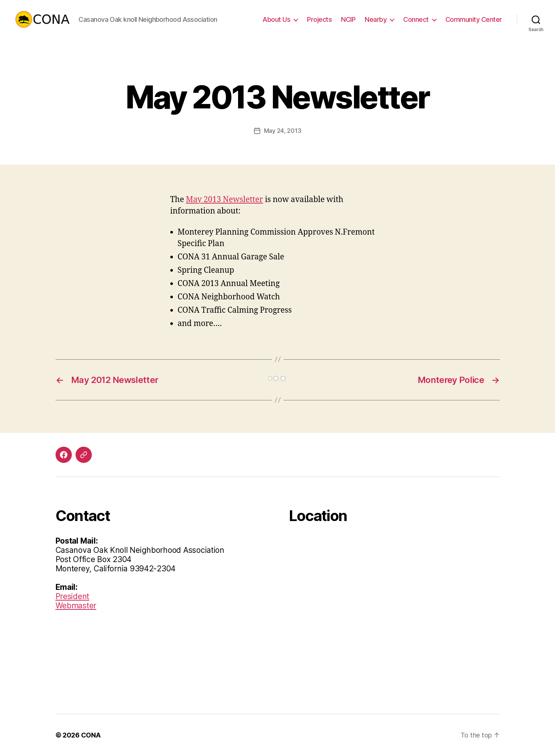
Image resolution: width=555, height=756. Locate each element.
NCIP (348, 19)
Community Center (474, 19)
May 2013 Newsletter (224, 200)
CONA (91, 735)
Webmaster (76, 606)
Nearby (376, 19)
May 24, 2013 (283, 131)
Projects (319, 19)
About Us (276, 19)
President (73, 596)
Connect (416, 19)
